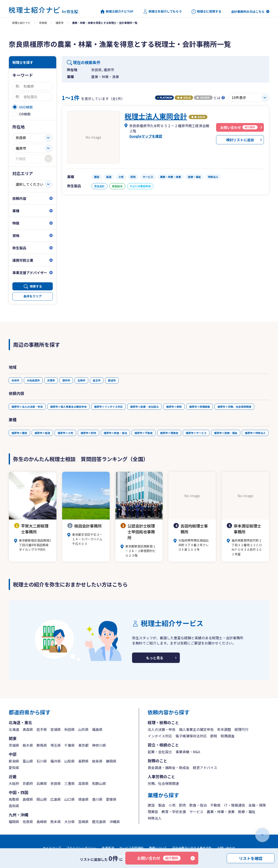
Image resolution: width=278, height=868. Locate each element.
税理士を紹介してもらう (162, 12)
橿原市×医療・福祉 (226, 433)
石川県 (42, 761)
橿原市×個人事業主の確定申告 (68, 407)
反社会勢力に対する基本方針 (192, 848)
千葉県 (69, 745)
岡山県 (42, 799)
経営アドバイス (205, 768)
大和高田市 (33, 380)
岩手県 (42, 729)
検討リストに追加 (240, 140)
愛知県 (14, 768)
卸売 (182, 805)
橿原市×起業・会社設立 (144, 407)
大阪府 (14, 783)
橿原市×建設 (19, 433)
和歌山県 (99, 783)
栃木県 (28, 745)
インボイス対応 (160, 736)
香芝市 (97, 380)
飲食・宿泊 (198, 805)
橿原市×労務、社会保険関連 (234, 407)
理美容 (153, 812)
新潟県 (14, 761)
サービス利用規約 (131, 848)
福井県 (56, 761)
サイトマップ (52, 848)
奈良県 (43, 23)
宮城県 (56, 729)
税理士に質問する (206, 12)
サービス (196, 812)
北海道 (14, 729)
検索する (36, 286)
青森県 (28, 729)
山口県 (69, 799)
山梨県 (69, 761)
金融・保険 (257, 805)
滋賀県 (83, 783)
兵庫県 (42, 783)
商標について (158, 848)
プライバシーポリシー (81, 848)
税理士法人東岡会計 (156, 116)
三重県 (69, 783)
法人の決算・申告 (162, 729)
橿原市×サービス (196, 433)
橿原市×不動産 (144, 433)
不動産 (215, 805)
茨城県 (14, 745)
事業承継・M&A (188, 752)
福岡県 (14, 822)
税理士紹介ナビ (21, 23)
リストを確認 (251, 858)
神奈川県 (99, 745)
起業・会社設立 (160, 752)
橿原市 (60, 23)
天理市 (51, 380)
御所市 (66, 380)
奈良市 (15, 380)
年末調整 (224, 729)
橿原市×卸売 (88, 433)
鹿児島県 (99, 822)
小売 (172, 805)
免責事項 (108, 848)
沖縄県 (115, 822)
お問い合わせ (159, 858)
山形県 (83, 729)
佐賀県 (28, 822)
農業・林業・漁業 (221, 812)
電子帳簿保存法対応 (191, 736)
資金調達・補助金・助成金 (169, 768)
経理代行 (242, 729)
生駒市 (81, 380)
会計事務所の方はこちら (248, 12)
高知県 (14, 806)
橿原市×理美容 (169, 433)
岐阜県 (97, 761)
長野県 (83, 761)
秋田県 (69, 729)
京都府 (28, 783)
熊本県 (56, 822)
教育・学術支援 (174, 812)
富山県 (28, 761)
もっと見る (155, 658)
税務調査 (228, 736)
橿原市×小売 (65, 433)
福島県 (97, 729)
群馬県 (42, 745)
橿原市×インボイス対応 (108, 407)
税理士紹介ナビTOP (117, 12)
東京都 (83, 745)
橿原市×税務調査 (200, 407)
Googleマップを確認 (146, 136)
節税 (214, 736)
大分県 (69, 822)
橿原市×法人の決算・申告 (27, 407)
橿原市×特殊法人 (255, 433)
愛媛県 (111, 799)
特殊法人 (155, 818)
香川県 (97, 799)
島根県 (28, 799)
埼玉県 (56, 745)
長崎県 (42, 822)
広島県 (56, 799)
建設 (151, 805)
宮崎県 (83, 822)
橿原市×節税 (174, 407)
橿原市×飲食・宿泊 (115, 433)
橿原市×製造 (42, 433)
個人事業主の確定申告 (196, 729)
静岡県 (111, 761)
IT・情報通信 (235, 805)
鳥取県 (14, 799)
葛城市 (112, 380)
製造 (162, 805)
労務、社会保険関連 (163, 783)
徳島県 (83, 799)
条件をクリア (33, 296)
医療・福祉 (247, 812)
